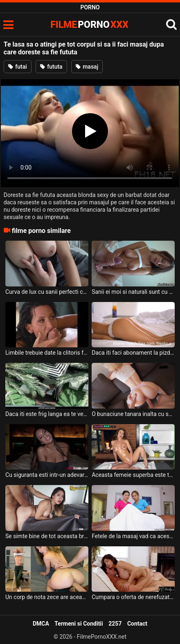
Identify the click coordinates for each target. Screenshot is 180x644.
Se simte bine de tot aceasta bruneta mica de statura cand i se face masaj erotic (47, 536)
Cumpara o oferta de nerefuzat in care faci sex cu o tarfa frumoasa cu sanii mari (133, 597)
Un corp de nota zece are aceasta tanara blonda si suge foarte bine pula (47, 597)
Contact (137, 624)
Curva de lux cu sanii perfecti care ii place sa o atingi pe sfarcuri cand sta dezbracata (47, 292)
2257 (115, 624)
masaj (87, 67)
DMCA (41, 624)
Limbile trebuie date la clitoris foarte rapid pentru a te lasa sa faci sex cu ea (47, 353)
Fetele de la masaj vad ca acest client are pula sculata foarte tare (133, 536)
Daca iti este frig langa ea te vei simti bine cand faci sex (47, 414)
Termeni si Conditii (79, 624)
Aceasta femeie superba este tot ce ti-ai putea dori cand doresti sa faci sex (133, 475)
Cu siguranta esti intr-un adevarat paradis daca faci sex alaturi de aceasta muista (47, 475)
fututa (51, 67)
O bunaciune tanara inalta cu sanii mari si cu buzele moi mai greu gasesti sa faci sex (133, 414)
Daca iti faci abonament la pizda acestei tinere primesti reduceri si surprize (133, 353)
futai (18, 67)
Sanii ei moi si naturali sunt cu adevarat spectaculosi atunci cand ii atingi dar (133, 292)
